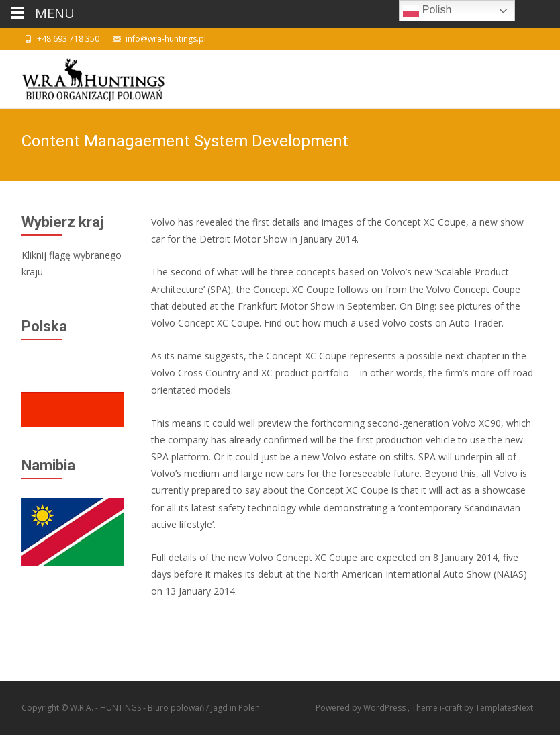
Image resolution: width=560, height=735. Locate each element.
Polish (427, 11)
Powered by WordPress (362, 708)
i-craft (452, 708)
